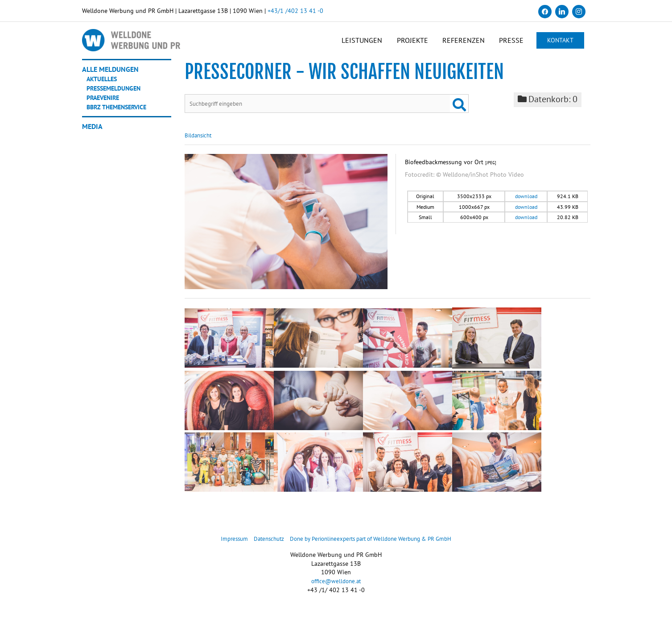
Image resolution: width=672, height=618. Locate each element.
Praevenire (106, 103)
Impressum (223, 545)
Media (92, 132)
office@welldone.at (336, 588)
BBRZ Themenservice (121, 112)
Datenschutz (261, 545)
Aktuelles (104, 84)
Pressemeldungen (118, 94)
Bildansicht (200, 142)
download (526, 203)
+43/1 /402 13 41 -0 (295, 11)
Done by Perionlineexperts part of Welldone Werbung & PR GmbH (374, 545)
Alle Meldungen (110, 75)
